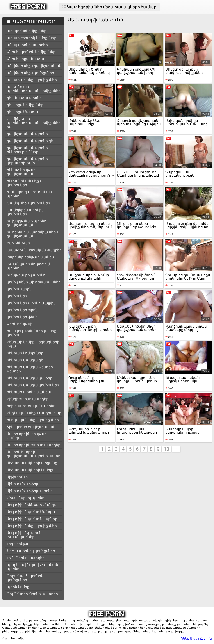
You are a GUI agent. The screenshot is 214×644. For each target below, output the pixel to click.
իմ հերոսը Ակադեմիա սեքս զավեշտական (32, 234)
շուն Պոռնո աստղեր (26, 558)
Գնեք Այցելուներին (196, 639)
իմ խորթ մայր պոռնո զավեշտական (27, 223)
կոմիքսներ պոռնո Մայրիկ (31, 303)
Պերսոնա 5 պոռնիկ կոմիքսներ (25, 578)
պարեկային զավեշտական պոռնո (32, 567)
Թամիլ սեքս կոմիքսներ (28, 203)
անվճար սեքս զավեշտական (34, 66)
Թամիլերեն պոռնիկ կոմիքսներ (25, 212)
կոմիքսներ (17, 296)
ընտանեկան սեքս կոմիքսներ (24, 183)
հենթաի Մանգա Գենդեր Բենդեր (30, 369)
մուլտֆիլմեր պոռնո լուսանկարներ (25, 535)
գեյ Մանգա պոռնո (24, 98)
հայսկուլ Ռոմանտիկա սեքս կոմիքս (33, 333)
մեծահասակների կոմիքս (31, 470)
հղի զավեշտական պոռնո (31, 406)
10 (166, 449)
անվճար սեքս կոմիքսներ (30, 73)
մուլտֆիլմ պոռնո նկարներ (32, 519)
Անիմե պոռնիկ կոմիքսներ (31, 52)
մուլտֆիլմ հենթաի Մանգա (32, 505)
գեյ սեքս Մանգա (22, 112)
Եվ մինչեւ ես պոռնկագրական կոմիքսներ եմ (34, 123)
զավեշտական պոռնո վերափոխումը (27, 161)
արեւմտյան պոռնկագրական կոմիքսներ (34, 89)
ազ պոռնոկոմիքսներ (27, 31)
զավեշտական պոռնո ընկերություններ (27, 150)
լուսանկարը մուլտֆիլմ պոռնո (28, 266)
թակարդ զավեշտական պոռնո (29, 194)
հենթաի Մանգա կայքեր (30, 378)
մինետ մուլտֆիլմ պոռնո (30, 491)
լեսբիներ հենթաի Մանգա (31, 257)
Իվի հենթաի (18, 243)
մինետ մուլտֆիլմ (23, 484)
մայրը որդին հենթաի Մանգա (27, 436)
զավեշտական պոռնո (27, 134)
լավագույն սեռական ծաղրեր (34, 250)
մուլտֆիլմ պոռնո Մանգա (31, 512)
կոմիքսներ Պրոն (22, 310)
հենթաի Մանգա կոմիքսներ (33, 385)
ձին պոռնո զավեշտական (31, 427)
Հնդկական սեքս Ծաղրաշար (34, 413)
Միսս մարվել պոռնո (26, 498)
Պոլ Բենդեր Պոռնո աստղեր (32, 594)
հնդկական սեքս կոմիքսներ (33, 420)
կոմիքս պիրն (19, 289)
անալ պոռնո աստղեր (27, 45)
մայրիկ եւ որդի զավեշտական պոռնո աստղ (34, 454)
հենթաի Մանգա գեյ (26, 360)
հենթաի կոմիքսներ (25, 353)
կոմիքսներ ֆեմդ (22, 317)
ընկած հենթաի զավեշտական (21, 172)
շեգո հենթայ (19, 544)
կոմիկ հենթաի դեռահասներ (34, 282)
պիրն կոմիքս (19, 587)
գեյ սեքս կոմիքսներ (25, 105)
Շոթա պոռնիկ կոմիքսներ (31, 551)
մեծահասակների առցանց (32, 463)
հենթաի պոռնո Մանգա (29, 392)
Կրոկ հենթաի (20, 324)
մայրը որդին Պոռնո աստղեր (34, 445)
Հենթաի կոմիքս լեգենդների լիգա (33, 344)
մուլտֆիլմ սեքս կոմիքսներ (32, 526)
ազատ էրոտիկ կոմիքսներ (32, 38)
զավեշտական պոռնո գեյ (31, 141)
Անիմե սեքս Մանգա (25, 59)
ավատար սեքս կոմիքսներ (32, 80)
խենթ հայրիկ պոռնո (26, 275)
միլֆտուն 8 (17, 477)
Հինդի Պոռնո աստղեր (28, 399)
